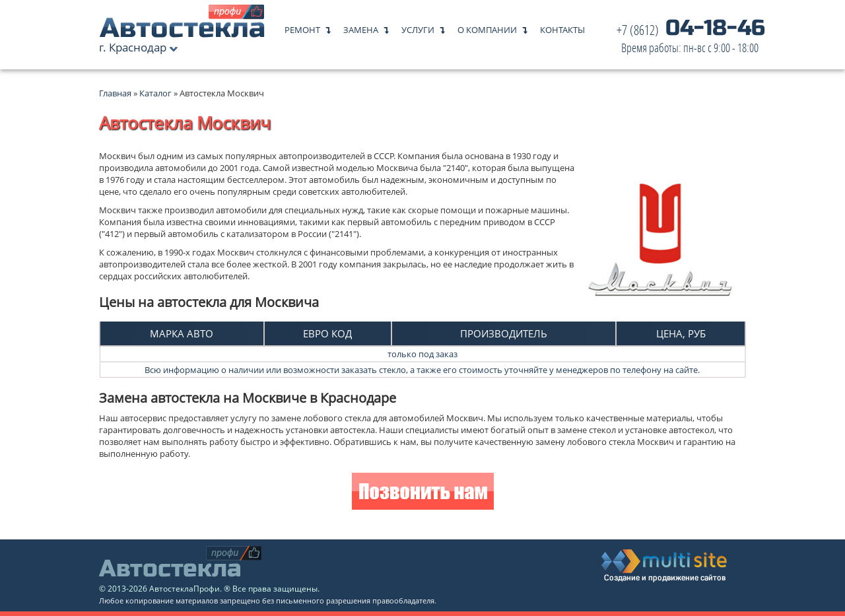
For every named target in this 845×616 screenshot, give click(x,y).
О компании (487, 27)
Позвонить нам (423, 493)
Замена (361, 27)
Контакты (562, 27)
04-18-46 (691, 39)
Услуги (418, 27)
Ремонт (302, 27)
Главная (115, 93)
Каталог (156, 93)
